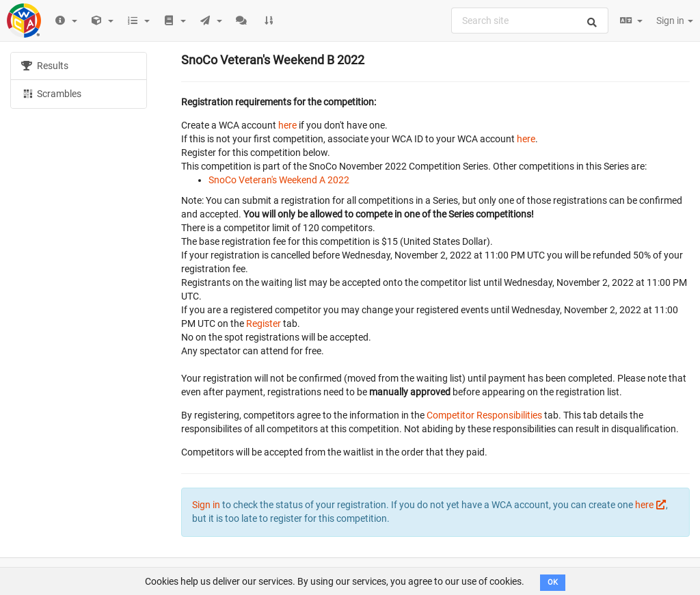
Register (264, 323)
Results (45, 66)
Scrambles (51, 93)
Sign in (675, 21)
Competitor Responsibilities (484, 415)
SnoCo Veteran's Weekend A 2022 (279, 180)
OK (553, 582)
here (287, 125)
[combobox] (530, 21)
